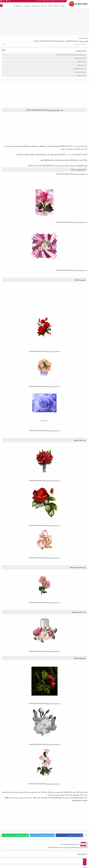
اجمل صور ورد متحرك (80, 58)
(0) (3, 44)
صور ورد (62, 6)
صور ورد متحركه (82, 62)
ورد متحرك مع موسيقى (80, 69)
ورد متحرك (44, 6)
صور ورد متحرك (35, 6)
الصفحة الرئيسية (61, 1)
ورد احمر (50, 6)
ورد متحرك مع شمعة (80, 72)
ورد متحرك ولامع (82, 65)
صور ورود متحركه (81, 75)
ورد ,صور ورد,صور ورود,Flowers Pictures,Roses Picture (71, 55)
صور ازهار (56, 6)
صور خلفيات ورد (17, 6)
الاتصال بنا (39, 1)
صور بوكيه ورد (26, 6)
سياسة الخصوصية (46, 1)
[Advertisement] (44, 22)
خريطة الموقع (54, 1)
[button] (69, 835)
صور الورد (75, 146)
